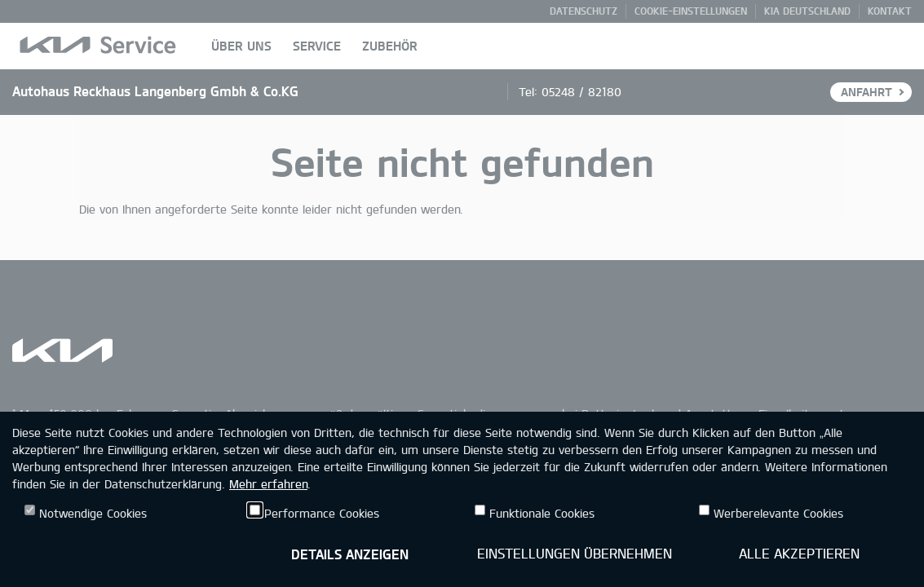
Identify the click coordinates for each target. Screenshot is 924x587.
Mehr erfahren (268, 484)
